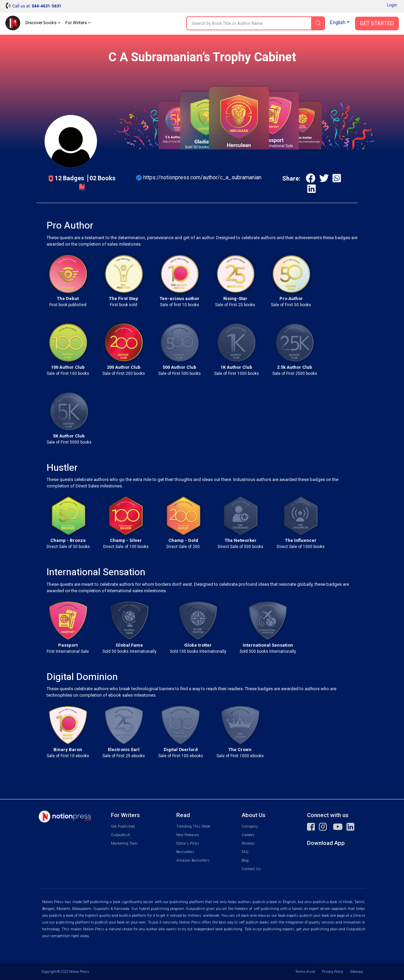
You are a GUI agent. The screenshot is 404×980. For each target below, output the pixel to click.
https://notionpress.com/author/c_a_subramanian (202, 177)
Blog (245, 860)
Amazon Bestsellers (193, 860)
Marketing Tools (124, 843)
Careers (248, 835)
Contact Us (251, 869)
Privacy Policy (333, 972)
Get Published (123, 826)
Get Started (377, 23)
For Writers (78, 23)
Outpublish (121, 835)
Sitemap (357, 972)
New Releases (188, 835)
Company (250, 826)
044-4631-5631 (46, 6)
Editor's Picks (188, 843)
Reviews (248, 843)
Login (392, 5)
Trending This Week (193, 826)
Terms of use (305, 972)
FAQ (245, 852)
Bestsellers (185, 852)
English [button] (338, 23)
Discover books (43, 23)
